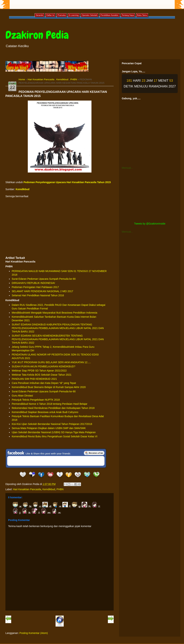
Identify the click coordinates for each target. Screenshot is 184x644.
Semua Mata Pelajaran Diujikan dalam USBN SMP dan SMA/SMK (49, 428)
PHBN (74, 79)
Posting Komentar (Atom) (34, 633)
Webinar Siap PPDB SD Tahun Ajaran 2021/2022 (39, 371)
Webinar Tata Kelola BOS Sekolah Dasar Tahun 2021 (42, 375)
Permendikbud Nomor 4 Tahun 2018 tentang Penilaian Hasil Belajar (50, 404)
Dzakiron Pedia (37, 35)
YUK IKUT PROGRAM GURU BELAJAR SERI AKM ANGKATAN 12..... (51, 362)
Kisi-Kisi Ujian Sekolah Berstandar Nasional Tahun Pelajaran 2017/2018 (52, 424)
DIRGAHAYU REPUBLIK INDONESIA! (33, 283)
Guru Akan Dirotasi (22, 396)
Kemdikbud (62, 79)
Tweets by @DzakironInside (150, 224)
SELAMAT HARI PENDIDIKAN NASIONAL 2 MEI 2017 (42, 291)
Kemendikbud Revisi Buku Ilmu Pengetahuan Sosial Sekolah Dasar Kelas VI (55, 436)
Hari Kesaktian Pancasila (41, 79)
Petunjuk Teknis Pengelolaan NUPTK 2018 (36, 400)
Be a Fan (94, 453)
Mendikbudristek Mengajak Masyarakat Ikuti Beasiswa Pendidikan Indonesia (54, 313)
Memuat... (127, 168)
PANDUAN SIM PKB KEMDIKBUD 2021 (34, 379)
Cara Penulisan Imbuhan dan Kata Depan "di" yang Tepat (44, 383)
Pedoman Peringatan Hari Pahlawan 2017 (35, 287)
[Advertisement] (60, 227)
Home (22, 79)
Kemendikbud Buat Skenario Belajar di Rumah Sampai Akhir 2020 (49, 387)
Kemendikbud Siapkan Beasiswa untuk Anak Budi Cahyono (45, 412)
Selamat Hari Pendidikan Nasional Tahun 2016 (38, 295)
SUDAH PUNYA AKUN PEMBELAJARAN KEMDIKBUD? (43, 366)
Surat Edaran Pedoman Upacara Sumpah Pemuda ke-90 (44, 279)
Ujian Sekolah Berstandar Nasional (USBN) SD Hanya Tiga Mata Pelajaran (54, 432)
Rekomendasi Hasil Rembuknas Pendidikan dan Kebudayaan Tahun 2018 (53, 408)
